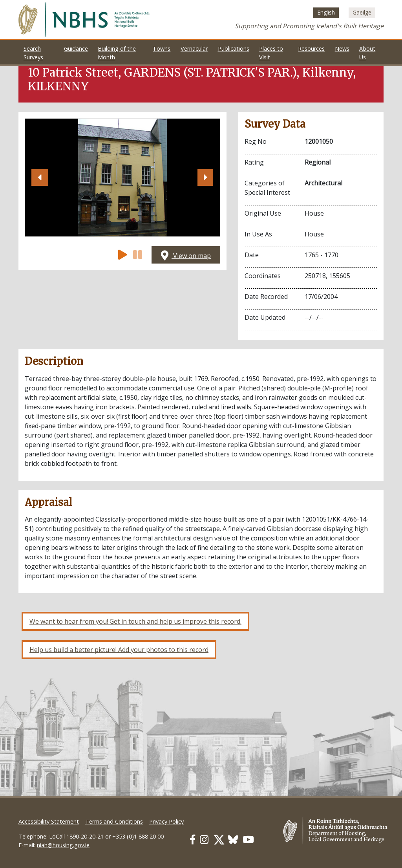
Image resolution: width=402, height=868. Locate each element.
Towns (162, 49)
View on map (186, 256)
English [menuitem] (326, 13)
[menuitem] (326, 13)
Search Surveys (33, 53)
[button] (40, 178)
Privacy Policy (166, 821)
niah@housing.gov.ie (63, 845)
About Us (367, 53)
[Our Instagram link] (204, 840)
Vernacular (194, 49)
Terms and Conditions (114, 821)
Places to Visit (271, 53)
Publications (234, 49)
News (342, 49)
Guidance (76, 49)
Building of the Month (117, 53)
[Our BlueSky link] (233, 840)
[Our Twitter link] (219, 840)
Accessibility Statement (49, 821)
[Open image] (122, 178)
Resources (311, 49)
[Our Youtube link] (248, 840)
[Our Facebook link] (193, 840)
